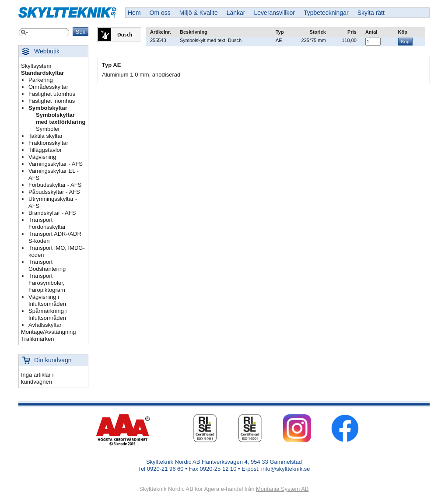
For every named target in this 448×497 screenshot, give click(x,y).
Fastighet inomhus (52, 101)
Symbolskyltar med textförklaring (61, 118)
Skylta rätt (371, 13)
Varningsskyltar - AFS (56, 164)
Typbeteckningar (326, 13)
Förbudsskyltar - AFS (55, 185)
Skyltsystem (36, 66)
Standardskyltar (42, 73)
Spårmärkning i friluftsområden (47, 314)
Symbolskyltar (48, 108)
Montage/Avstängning (49, 332)
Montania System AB (282, 489)
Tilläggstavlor (45, 150)
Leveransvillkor (275, 13)
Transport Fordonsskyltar (47, 223)
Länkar (236, 13)
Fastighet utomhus (52, 94)
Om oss (160, 13)
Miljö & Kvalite (199, 13)
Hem (134, 13)
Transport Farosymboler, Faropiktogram (47, 283)
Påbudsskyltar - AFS (54, 192)
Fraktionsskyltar (48, 143)
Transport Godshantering (47, 265)
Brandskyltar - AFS (52, 213)
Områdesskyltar (48, 87)
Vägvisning (42, 157)
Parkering (41, 80)
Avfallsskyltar (45, 325)
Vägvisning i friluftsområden (47, 300)
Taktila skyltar (45, 136)
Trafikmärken (37, 339)
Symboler (48, 129)
